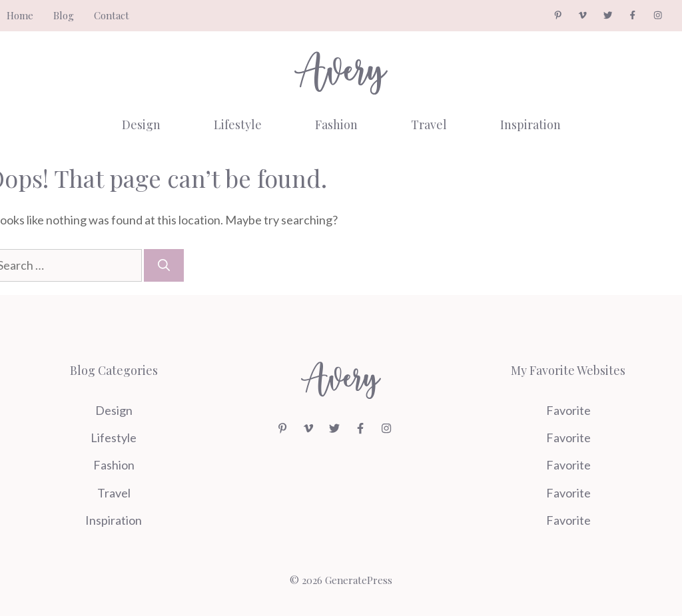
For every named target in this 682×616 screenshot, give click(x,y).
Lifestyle (238, 125)
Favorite (568, 410)
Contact (112, 15)
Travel (429, 125)
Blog (64, 15)
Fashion (336, 125)
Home (20, 15)
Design (141, 125)
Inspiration (530, 125)
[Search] (164, 265)
